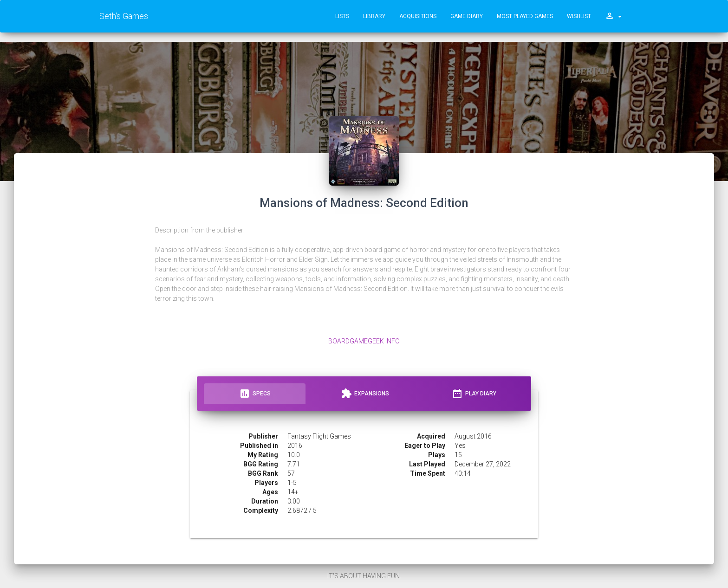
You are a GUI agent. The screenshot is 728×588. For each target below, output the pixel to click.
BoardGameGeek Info (364, 341)
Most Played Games (525, 16)
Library (374, 16)
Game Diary (467, 16)
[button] (613, 16)
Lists (342, 16)
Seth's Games (124, 16)
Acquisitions (418, 16)
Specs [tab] (255, 394)
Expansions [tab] (365, 394)
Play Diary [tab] (474, 394)
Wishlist (579, 16)
